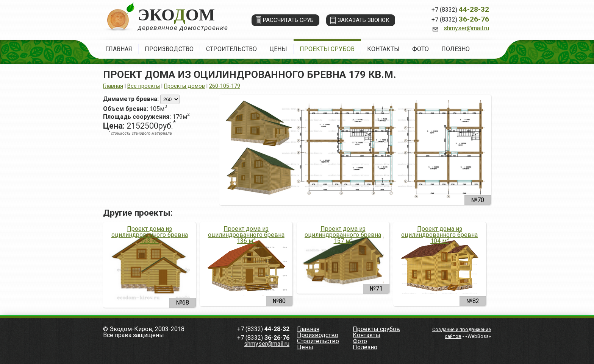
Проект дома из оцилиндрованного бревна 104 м (439, 235)
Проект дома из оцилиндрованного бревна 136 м (246, 235)
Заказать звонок (363, 20)
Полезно (456, 49)
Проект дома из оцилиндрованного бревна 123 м (150, 235)
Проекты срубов (327, 49)
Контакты (383, 49)
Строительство (231, 49)
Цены (278, 49)
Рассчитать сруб (288, 20)
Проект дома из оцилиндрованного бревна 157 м (343, 235)
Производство (169, 49)
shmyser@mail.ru (466, 28)
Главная (119, 49)
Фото (420, 49)
